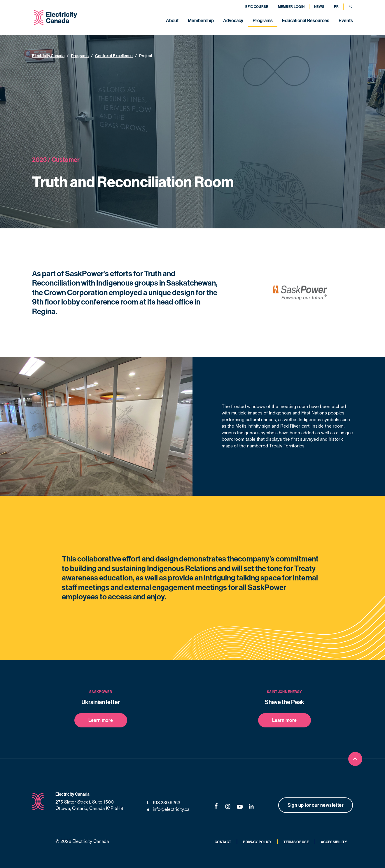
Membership (201, 20)
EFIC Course (257, 7)
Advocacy (233, 20)
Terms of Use (296, 842)
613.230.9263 (164, 803)
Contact (223, 842)
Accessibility (334, 842)
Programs (263, 20)
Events (346, 20)
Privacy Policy (257, 842)
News (319, 7)
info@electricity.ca (168, 810)
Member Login (291, 7)
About (172, 20)
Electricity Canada (48, 56)
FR (336, 7)
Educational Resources (306, 20)
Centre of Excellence (114, 56)
